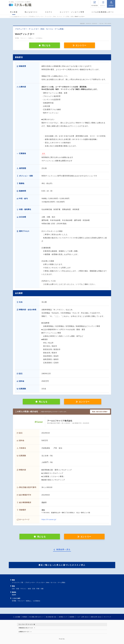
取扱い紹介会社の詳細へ (100, 412)
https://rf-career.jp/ (49, 519)
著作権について (63, 617)
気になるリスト (31, 12)
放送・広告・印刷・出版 (36, 589)
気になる (43, 402)
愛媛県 (14, 595)
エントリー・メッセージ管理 (72, 12)
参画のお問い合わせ (96, 617)
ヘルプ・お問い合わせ (83, 617)
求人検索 (14, 12)
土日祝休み (37, 601)
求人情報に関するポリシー (37, 617)
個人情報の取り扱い (51, 617)
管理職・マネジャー (18, 601)
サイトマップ (107, 617)
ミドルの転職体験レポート (103, 12)
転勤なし (29, 601)
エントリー (81, 45)
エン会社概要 (17, 617)
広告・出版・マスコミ (19, 589)
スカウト (49, 12)
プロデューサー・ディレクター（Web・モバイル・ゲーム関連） (46, 582)
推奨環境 (72, 617)
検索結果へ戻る (63, 550)
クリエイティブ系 (18, 582)
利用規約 (25, 617)
